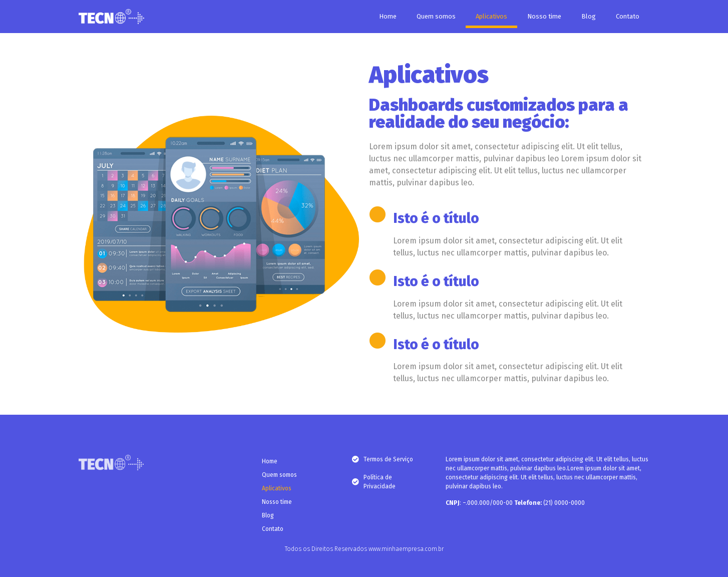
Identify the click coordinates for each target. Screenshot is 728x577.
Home (388, 16)
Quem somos (436, 16)
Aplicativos (491, 16)
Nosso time (544, 16)
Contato (628, 16)
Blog (589, 16)
